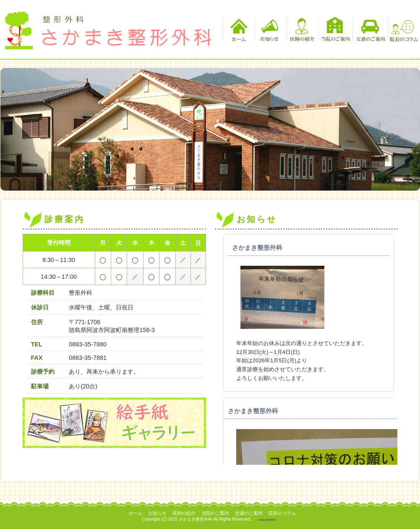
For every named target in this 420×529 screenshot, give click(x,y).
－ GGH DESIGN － (267, 520)
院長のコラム (403, 29)
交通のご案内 (369, 29)
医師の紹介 (301, 29)
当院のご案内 (335, 29)
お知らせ (270, 29)
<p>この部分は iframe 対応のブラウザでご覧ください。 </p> (306, 349)
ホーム (238, 29)
